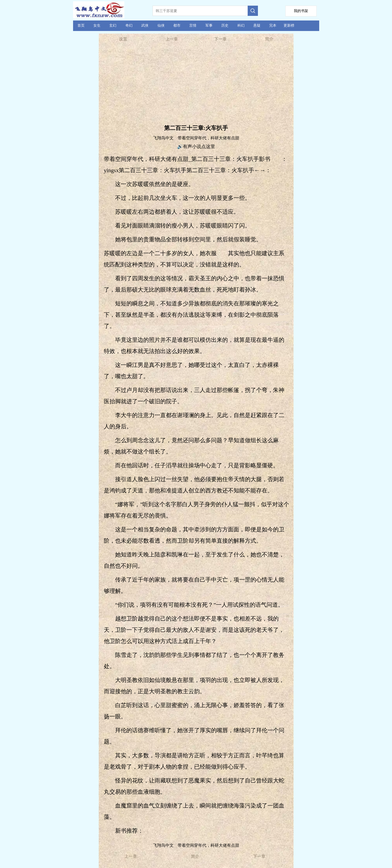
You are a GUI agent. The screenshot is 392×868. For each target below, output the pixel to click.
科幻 (241, 25)
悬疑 (257, 25)
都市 (177, 25)
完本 (273, 25)
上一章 (172, 39)
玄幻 (113, 25)
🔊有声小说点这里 (196, 147)
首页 (81, 25)
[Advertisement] (196, 85)
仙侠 (161, 25)
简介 (269, 39)
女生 (97, 25)
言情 (193, 25)
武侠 (145, 25)
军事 (209, 25)
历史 (225, 25)
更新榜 (289, 25)
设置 (123, 39)
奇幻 (129, 25)
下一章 (220, 39)
